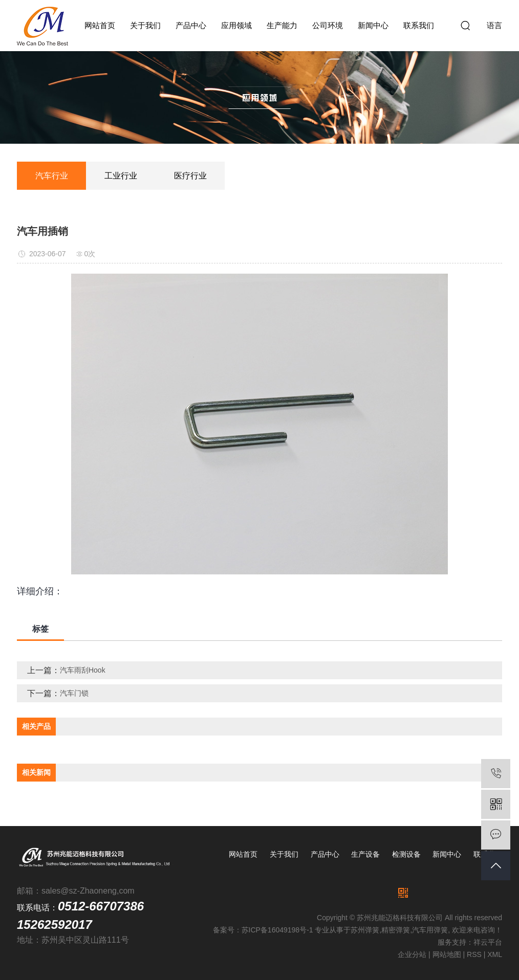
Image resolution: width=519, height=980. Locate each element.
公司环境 (328, 25)
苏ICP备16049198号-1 (277, 930)
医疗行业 (190, 176)
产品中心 (191, 25)
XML (495, 954)
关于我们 (145, 25)
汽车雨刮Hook (83, 670)
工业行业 (121, 176)
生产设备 (365, 854)
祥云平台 (488, 942)
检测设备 (406, 854)
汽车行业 (52, 176)
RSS (474, 954)
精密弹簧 (396, 930)
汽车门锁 (74, 693)
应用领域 (236, 25)
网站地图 (447, 954)
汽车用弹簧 (430, 930)
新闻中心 (373, 25)
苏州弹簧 (365, 930)
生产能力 (282, 25)
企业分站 (412, 954)
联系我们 (419, 25)
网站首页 (100, 25)
